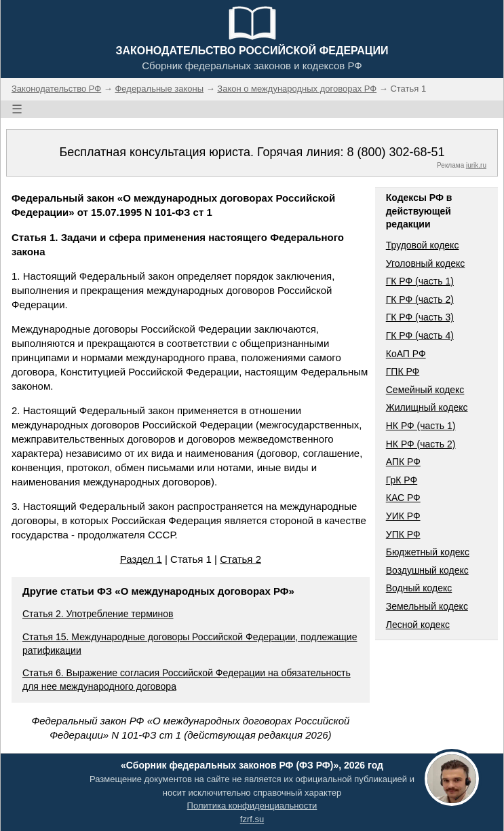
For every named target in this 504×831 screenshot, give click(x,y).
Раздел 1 (141, 559)
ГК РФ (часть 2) (420, 299)
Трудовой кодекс (423, 245)
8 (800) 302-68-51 (395, 152)
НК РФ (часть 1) (421, 426)
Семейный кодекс (425, 390)
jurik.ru (476, 165)
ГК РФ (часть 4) (420, 335)
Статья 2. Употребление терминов (98, 614)
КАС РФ (403, 498)
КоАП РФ (406, 354)
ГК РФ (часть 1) (420, 281)
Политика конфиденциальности (252, 806)
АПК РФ (403, 462)
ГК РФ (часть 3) (420, 317)
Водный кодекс (419, 588)
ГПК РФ (403, 371)
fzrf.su (252, 819)
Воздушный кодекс (427, 570)
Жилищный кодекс (427, 407)
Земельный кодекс (427, 606)
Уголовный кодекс (426, 263)
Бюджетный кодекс (428, 552)
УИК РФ (403, 516)
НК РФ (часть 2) (421, 444)
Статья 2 (240, 559)
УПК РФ (403, 534)
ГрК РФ (402, 480)
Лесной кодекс (418, 625)
